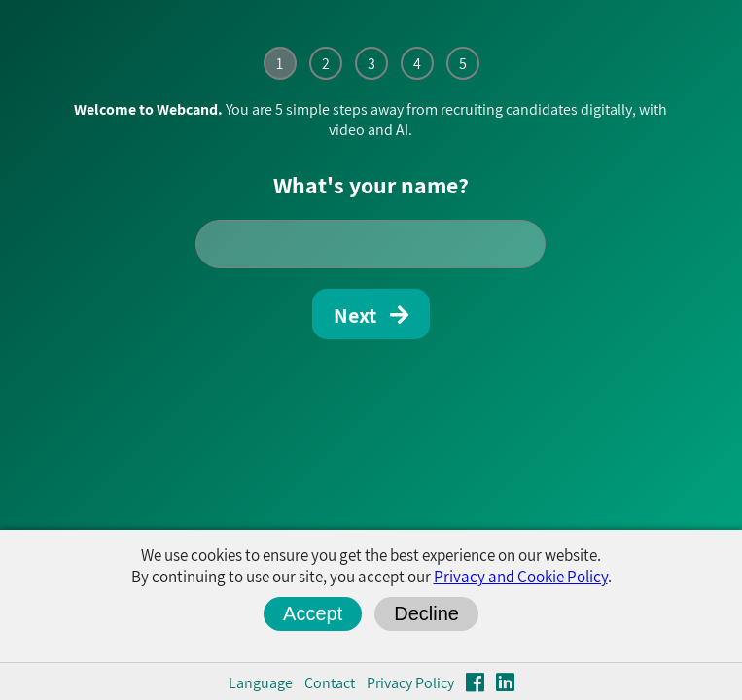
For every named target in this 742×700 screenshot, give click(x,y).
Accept (313, 613)
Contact (330, 683)
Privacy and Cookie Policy (521, 577)
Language (261, 683)
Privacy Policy (410, 683)
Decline (426, 613)
